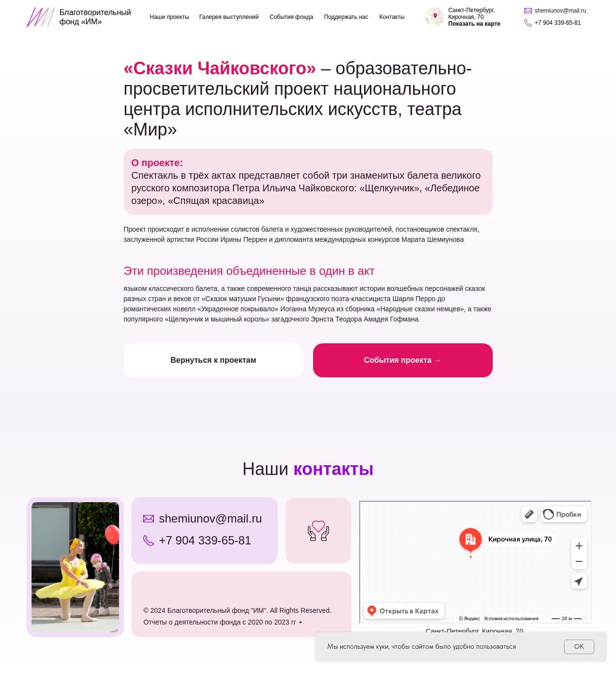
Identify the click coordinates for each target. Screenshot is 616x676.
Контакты (392, 17)
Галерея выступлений (229, 17)
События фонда (292, 17)
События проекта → (403, 360)
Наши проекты (170, 17)
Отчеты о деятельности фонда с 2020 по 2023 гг (220, 622)
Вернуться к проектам (213, 360)
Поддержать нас (346, 17)
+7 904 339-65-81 (205, 540)
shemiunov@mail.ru (211, 518)
